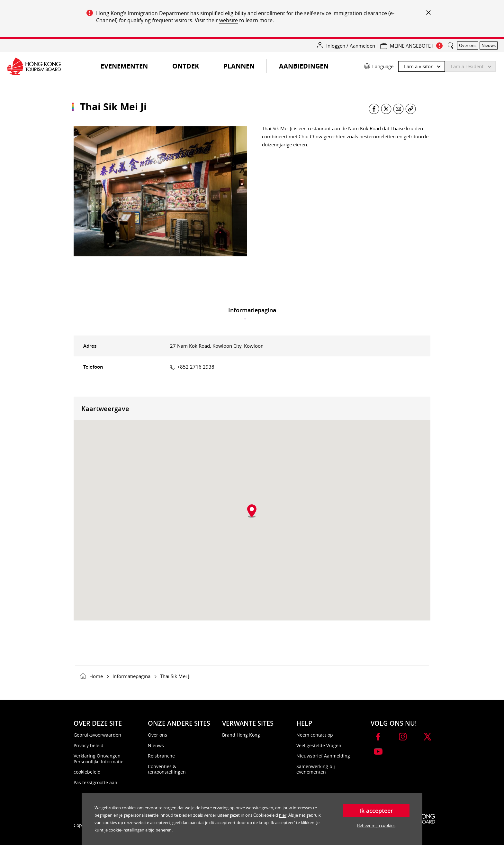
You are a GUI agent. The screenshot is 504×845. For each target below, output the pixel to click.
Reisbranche (161, 756)
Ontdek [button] (186, 66)
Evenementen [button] (130, 69)
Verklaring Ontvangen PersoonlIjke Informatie (99, 759)
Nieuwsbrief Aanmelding (323, 756)
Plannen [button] (239, 66)
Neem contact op (315, 735)
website (229, 20)
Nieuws (156, 745)
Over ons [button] (468, 45)
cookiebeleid (87, 772)
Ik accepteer (376, 811)
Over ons (157, 735)
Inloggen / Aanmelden (351, 46)
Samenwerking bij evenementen (316, 769)
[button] (430, 65)
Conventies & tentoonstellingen (167, 769)
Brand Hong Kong (241, 735)
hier (283, 815)
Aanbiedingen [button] (304, 66)
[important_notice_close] (428, 12)
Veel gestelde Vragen (319, 745)
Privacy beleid (89, 745)
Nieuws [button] (489, 45)
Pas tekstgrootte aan (95, 782)
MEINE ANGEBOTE (410, 46)
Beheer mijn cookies (376, 825)
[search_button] (451, 43)
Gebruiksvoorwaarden (97, 735)
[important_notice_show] (439, 46)
